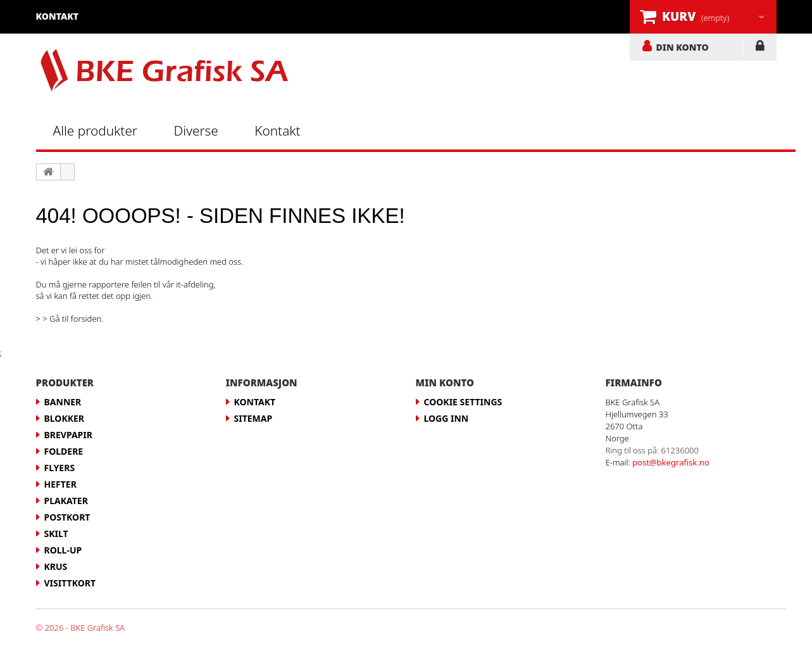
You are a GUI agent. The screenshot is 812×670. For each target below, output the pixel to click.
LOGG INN (760, 48)
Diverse (196, 130)
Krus (56, 566)
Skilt (56, 534)
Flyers (60, 468)
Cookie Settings (463, 402)
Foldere (64, 451)
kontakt (58, 16)
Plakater (66, 501)
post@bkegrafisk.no (671, 462)
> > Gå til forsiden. (70, 319)
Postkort (67, 517)
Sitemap (253, 418)
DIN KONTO (683, 47)
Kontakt (277, 130)
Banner (63, 402)
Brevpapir (68, 435)
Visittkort (70, 583)
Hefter (60, 484)
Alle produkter (96, 130)
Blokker (65, 418)
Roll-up (63, 550)
